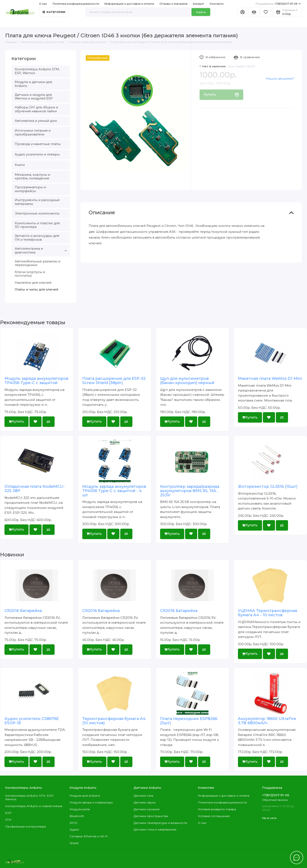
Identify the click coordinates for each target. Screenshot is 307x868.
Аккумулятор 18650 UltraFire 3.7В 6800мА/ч (267, 721)
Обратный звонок (275, 800)
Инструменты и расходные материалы (37, 202)
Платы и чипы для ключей (36, 289)
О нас (43, 4)
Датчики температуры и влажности (160, 823)
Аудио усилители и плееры (37, 154)
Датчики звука (145, 802)
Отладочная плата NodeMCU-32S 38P (35, 489)
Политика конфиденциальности (76, 4)
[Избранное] (266, 12)
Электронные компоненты (37, 213)
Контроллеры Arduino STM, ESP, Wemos (37, 71)
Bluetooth (77, 816)
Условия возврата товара (217, 809)
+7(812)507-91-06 (278, 4)
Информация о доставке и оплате (129, 4)
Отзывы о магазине (174, 4)
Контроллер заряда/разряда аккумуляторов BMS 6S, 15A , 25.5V (190, 491)
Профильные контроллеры (26, 826)
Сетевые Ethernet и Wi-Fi (89, 836)
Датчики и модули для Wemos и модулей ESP (34, 97)
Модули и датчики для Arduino (33, 84)
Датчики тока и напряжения (155, 829)
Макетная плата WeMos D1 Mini (270, 379)
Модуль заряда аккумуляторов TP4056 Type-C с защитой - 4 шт (114, 491)
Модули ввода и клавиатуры (91, 802)
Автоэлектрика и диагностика (41, 250)
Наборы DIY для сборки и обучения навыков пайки (36, 109)
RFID (73, 823)
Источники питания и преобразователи (33, 132)
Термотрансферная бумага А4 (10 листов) (114, 721)
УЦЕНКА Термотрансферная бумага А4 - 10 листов (268, 613)
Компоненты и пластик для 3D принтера (37, 225)
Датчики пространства (151, 816)
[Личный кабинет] (243, 12)
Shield (74, 843)
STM (8, 820)
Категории (54, 12)
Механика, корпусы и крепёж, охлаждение (32, 177)
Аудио (74, 829)
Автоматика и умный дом (36, 121)
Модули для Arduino (85, 796)
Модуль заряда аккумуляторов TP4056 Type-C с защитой (36, 381)
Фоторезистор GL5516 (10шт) (268, 487)
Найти (201, 12)
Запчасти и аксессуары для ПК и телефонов (37, 238)
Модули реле (80, 809)
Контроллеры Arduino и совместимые (34, 806)
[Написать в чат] (297, 858)
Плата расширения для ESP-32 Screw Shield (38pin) (114, 381)
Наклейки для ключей (33, 283)
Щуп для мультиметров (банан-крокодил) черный (187, 381)
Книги (20, 165)
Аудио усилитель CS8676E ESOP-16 (32, 721)
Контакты (217, 4)
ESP (8, 813)
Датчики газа (143, 796)
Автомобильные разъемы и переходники (38, 263)
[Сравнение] (254, 12)
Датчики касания (147, 809)
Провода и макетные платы (38, 144)
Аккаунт (198, 4)
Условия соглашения (214, 816)
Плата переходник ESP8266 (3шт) (189, 721)
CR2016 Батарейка (23, 611)
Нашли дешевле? (280, 79)
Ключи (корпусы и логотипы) (30, 274)
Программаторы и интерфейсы (30, 189)
